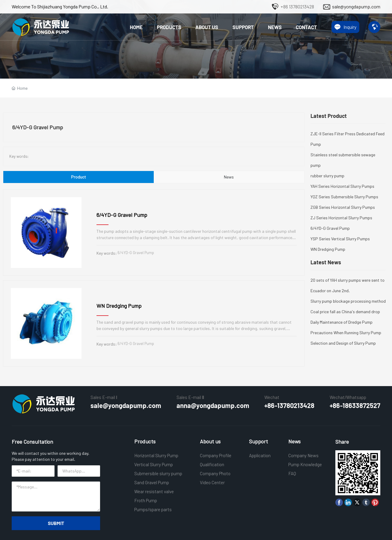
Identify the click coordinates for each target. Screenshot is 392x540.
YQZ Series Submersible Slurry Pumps (344, 197)
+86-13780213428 (289, 405)
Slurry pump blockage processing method (348, 301)
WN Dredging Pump (119, 306)
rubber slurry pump (327, 176)
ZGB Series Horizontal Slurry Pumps (343, 207)
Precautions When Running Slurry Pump (346, 333)
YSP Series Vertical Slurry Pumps (340, 239)
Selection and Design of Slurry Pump (343, 343)
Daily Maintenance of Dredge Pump (342, 322)
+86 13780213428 (297, 6)
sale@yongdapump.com (356, 6)
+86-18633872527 (355, 405)
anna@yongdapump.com (213, 405)
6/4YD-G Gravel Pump (122, 215)
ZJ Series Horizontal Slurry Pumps (341, 218)
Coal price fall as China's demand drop (345, 312)
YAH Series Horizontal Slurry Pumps (342, 186)
